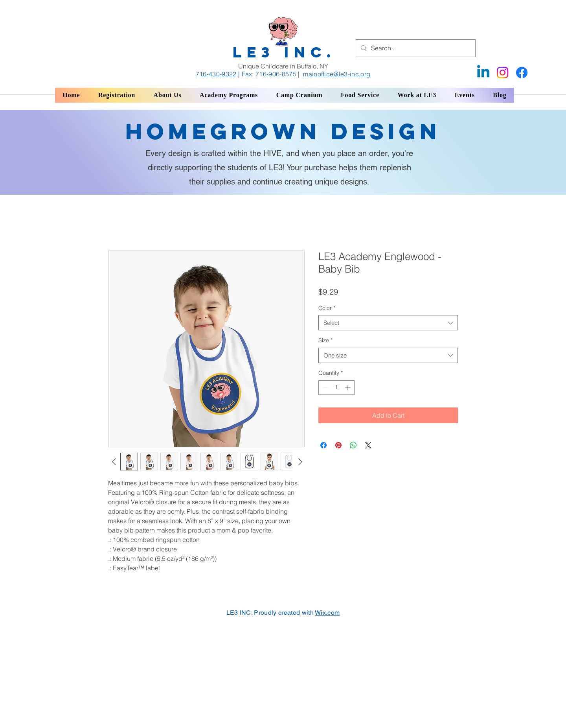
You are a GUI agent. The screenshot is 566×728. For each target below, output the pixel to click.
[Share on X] (368, 445)
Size (325, 340)
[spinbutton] (336, 388)
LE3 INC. (285, 52)
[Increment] (348, 388)
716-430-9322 (216, 74)
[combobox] (388, 323)
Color (327, 308)
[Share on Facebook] (323, 445)
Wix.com (327, 613)
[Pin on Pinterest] (338, 445)
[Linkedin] (483, 73)
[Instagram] (503, 73)
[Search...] (415, 48)
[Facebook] (522, 73)
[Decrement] (324, 388)
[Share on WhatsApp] (353, 445)
